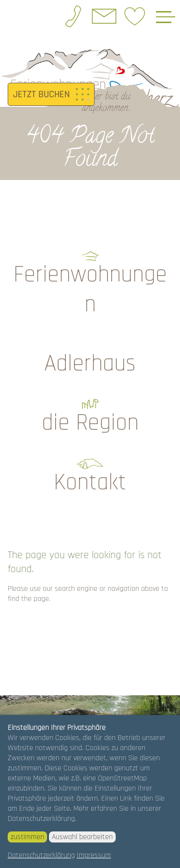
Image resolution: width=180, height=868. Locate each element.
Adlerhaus (90, 364)
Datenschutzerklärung (41, 855)
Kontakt (90, 483)
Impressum (94, 855)
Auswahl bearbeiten (82, 837)
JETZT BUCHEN (42, 94)
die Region (90, 423)
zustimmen (27, 837)
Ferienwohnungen (90, 290)
